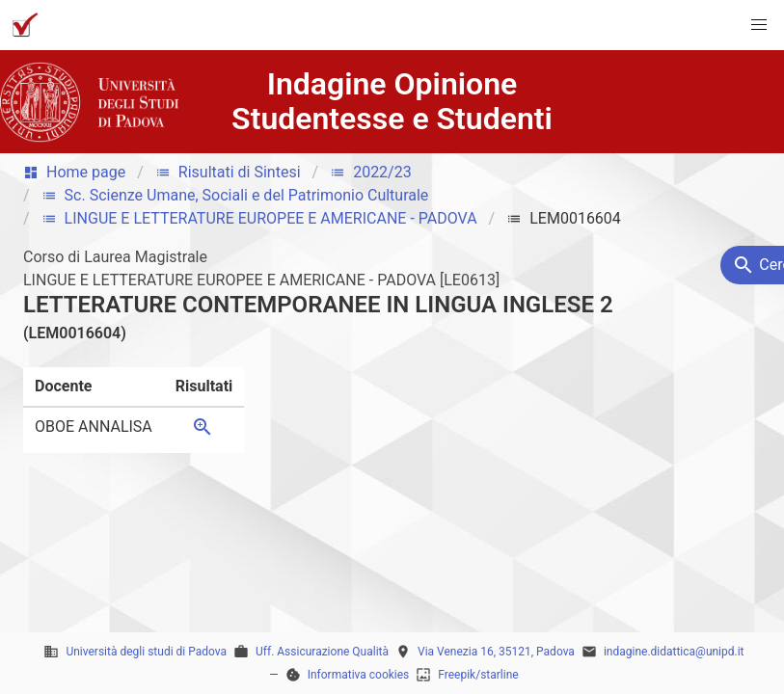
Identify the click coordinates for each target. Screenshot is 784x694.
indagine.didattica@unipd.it (674, 652)
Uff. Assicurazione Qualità (322, 652)
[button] (759, 25)
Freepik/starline (478, 675)
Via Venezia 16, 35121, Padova (496, 652)
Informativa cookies (359, 675)
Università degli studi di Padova (146, 652)
